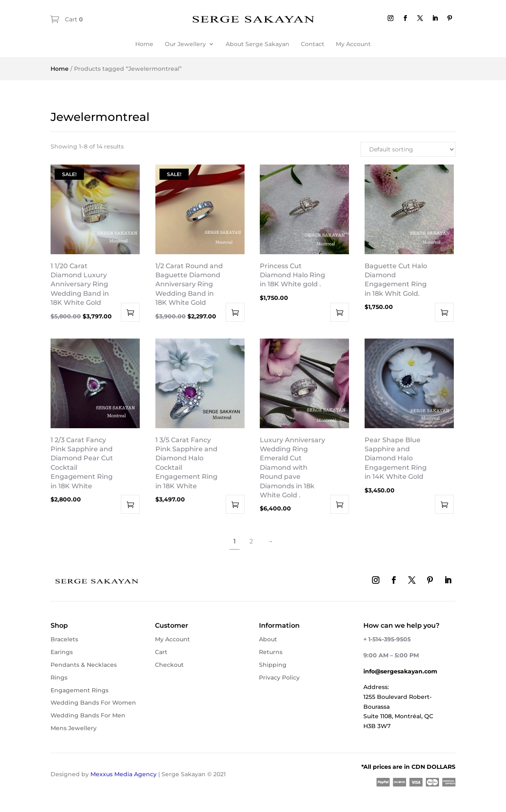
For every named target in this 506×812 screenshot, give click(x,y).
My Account (353, 44)
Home (144, 44)
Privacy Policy (279, 677)
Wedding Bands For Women (93, 703)
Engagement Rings (80, 690)
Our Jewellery (185, 44)
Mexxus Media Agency (124, 774)
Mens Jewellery (74, 728)
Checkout (169, 665)
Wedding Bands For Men (88, 715)
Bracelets (64, 639)
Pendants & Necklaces (84, 665)
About (268, 639)
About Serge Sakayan (258, 44)
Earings (62, 652)
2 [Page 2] (251, 541)
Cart (73, 19)
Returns (271, 652)
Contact (313, 44)
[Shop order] (408, 149)
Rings (59, 677)
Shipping (273, 665)
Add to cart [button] (130, 312)
